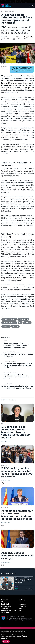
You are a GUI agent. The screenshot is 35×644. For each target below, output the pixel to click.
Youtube (22, 608)
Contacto (22, 600)
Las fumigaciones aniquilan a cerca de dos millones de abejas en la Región (18, 387)
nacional (27, 323)
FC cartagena (26, 2)
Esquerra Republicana (9, 323)
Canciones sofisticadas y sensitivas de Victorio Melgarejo (23, 581)
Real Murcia (21, 2)
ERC (20, 323)
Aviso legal (5, 612)
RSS (20, 610)
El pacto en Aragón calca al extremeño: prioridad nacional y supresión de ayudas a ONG (16, 345)
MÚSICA (17, 586)
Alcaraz (31, 1)
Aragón (6, 341)
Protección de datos (9, 610)
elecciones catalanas (8, 11)
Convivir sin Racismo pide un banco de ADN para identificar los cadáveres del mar (18, 366)
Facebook (22, 604)
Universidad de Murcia (10, 372)
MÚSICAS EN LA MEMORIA (22, 578)
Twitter (21, 602)
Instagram (22, 606)
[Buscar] (32, 6)
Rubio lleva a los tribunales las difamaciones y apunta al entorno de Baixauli (18, 377)
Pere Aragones (23, 319)
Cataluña (15, 326)
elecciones (6, 326)
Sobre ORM (5, 600)
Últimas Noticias (16, 2)
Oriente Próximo (10, 2)
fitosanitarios (8, 384)
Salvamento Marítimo (10, 361)
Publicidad (5, 604)
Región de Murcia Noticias (11, 352)
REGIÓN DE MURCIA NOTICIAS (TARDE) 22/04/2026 (18, 355)
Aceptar (6, 641)
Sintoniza (5, 602)
